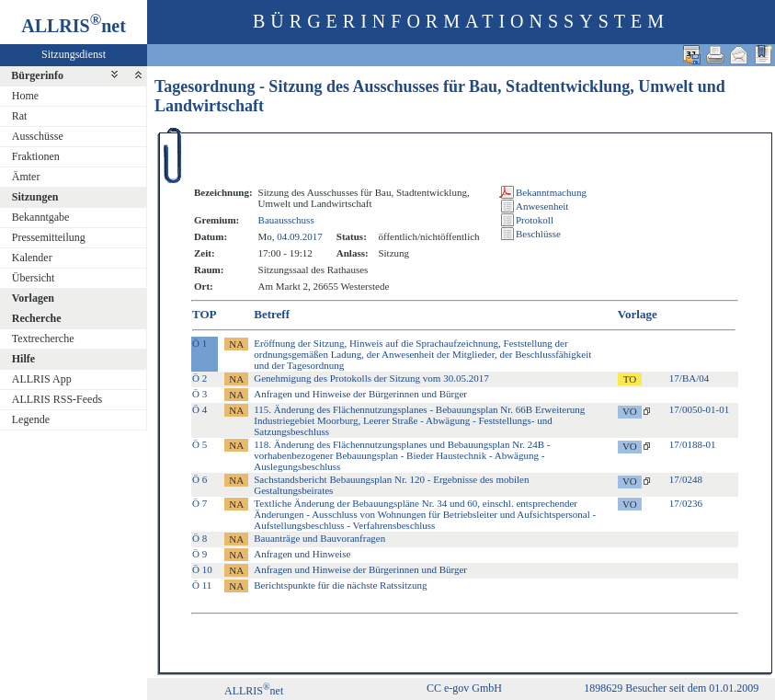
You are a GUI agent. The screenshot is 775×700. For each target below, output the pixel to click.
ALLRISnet (254, 691)
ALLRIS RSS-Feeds (57, 399)
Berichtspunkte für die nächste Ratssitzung (340, 585)
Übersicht (34, 278)
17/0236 (686, 503)
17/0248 (686, 479)
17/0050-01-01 (699, 409)
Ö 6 (199, 479)
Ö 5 (199, 444)
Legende (31, 419)
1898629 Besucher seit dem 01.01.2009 (671, 688)
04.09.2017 (300, 236)
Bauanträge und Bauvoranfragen (319, 538)
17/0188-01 (693, 444)
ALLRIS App (42, 379)
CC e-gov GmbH (464, 688)
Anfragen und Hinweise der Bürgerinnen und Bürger (360, 394)
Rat (20, 116)
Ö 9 (199, 554)
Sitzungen (35, 197)
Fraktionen (36, 156)
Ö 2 (199, 378)
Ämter (26, 177)
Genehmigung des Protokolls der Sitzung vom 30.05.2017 (371, 378)
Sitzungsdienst (74, 54)
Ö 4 (199, 409)
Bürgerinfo (37, 75)
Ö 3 (199, 394)
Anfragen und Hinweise (302, 554)
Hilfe (23, 359)
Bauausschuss (286, 220)
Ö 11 (202, 585)
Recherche (37, 318)
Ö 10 (202, 569)
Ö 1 (199, 343)
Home (25, 96)
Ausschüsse (38, 136)
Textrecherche (43, 339)
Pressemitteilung (49, 237)
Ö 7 (199, 503)
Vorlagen (33, 298)
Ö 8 (199, 538)
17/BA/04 (689, 378)
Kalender (32, 258)
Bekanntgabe (41, 217)
